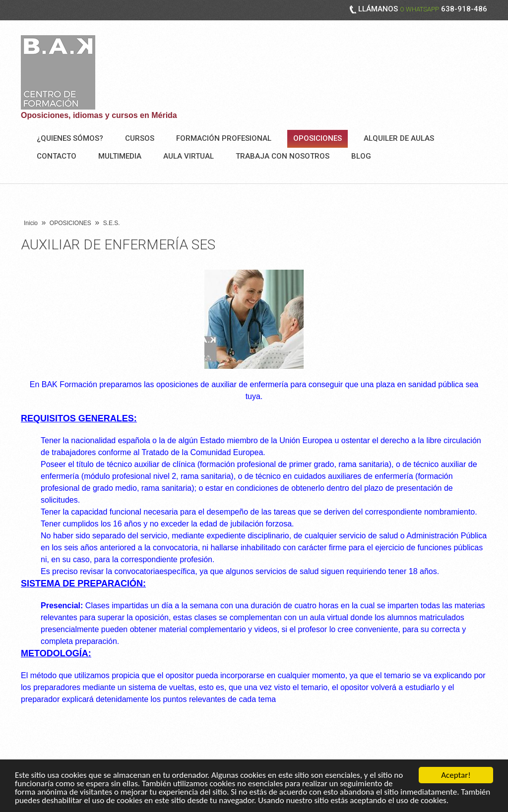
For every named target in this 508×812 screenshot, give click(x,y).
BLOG (361, 156)
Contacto (57, 156)
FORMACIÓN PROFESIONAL (224, 138)
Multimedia (120, 156)
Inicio (31, 223)
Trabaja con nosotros (283, 156)
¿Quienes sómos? (70, 138)
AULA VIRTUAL (189, 156)
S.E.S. (112, 223)
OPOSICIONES (317, 138)
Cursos (140, 138)
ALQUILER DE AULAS (399, 138)
